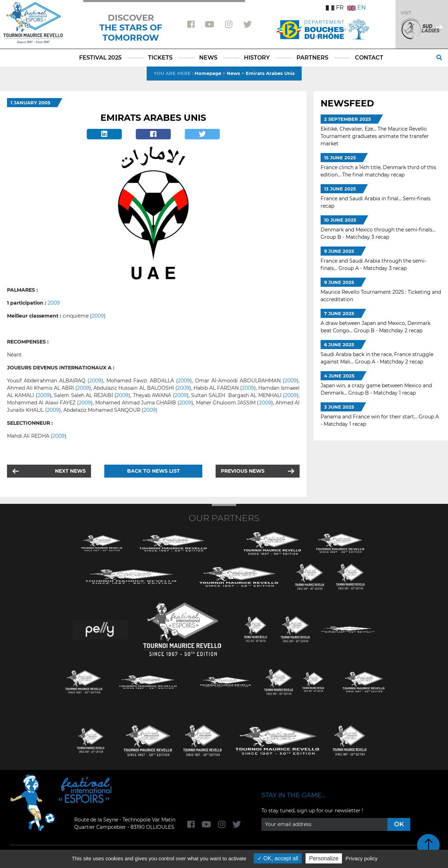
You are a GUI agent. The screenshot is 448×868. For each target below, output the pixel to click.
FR (335, 8)
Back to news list (153, 471)
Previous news (243, 471)
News (233, 73)
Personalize (324, 858)
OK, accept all (278, 858)
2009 (54, 303)
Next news (70, 471)
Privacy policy (362, 858)
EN (356, 8)
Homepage (208, 73)
